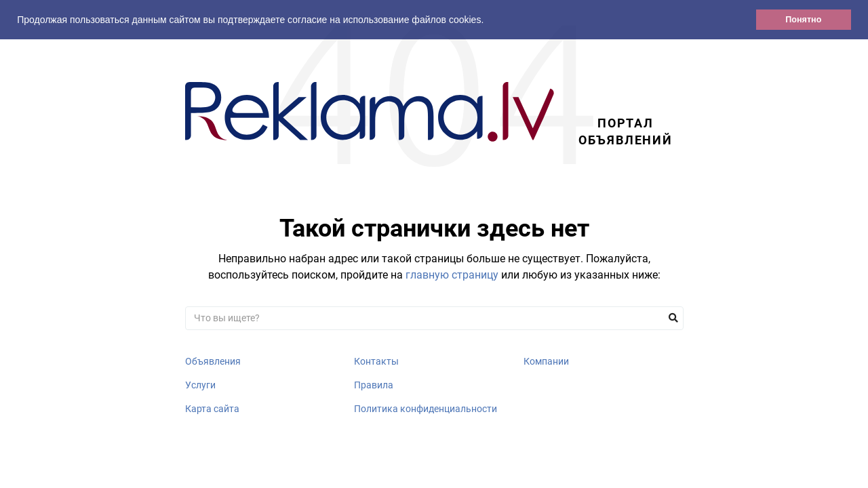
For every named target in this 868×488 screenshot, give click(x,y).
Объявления (213, 361)
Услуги (200, 385)
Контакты (376, 361)
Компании (546, 361)
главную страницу (452, 275)
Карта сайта (212, 409)
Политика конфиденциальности (426, 409)
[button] (488, 21)
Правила (374, 385)
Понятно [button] (803, 20)
